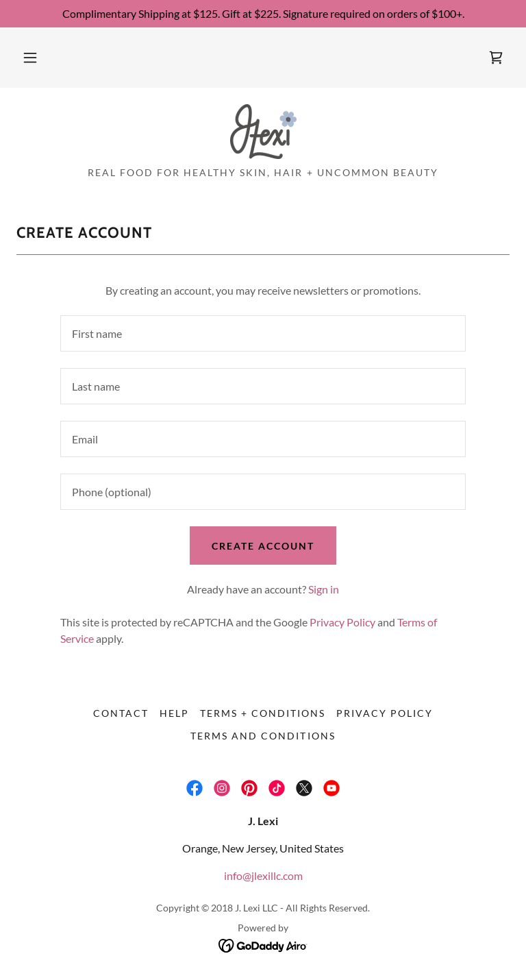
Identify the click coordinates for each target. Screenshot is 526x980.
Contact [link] (121, 713)
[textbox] (263, 333)
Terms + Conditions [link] (263, 713)
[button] (30, 58)
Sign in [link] (324, 589)
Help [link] (174, 713)
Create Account (263, 546)
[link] (496, 58)
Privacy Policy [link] (342, 622)
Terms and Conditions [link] (263, 736)
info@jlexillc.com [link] (263, 875)
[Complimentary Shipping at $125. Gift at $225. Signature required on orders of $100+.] (263, 14)
